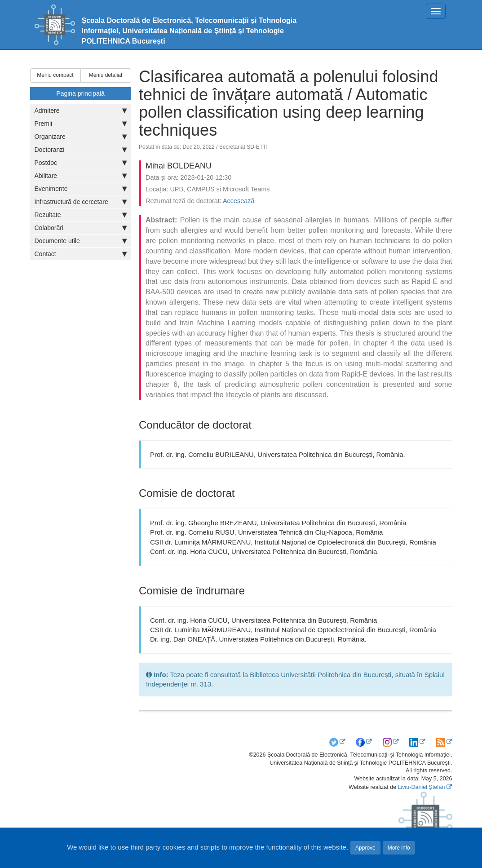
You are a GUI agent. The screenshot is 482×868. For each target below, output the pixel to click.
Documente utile (81, 241)
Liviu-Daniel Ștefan (422, 787)
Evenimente (81, 189)
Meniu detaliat (106, 75)
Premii (81, 124)
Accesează (239, 201)
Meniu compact (55, 75)
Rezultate (81, 215)
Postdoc (81, 163)
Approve (365, 848)
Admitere (81, 111)
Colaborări (81, 228)
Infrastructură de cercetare (81, 202)
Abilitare (81, 176)
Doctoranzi (81, 150)
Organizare (81, 137)
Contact (81, 254)
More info (399, 848)
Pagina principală (80, 93)
